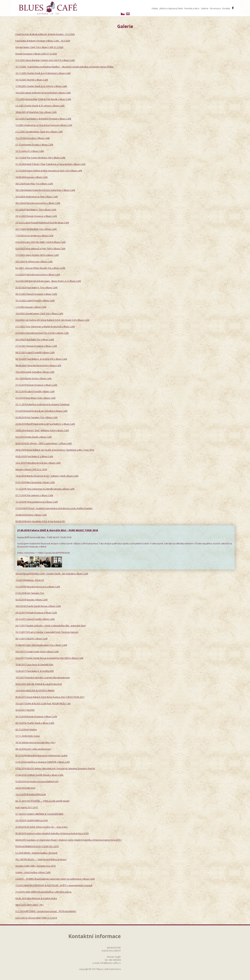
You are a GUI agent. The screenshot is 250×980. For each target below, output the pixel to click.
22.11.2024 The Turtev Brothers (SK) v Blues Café (40, 158)
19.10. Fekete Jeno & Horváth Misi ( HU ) (35, 742)
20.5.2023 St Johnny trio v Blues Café (34, 261)
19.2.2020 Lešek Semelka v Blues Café (35, 372)
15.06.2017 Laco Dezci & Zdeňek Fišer (34, 664)
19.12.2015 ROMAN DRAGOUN (31, 794)
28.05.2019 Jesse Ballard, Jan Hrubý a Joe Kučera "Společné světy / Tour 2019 (55, 450)
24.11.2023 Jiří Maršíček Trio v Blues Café (36, 229)
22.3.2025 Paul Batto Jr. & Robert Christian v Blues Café (43, 119)
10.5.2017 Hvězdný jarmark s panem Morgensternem (43, 677)
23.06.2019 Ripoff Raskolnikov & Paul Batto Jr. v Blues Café (45, 424)
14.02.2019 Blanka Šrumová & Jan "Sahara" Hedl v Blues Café (47, 476)
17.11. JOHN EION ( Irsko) (28, 736)
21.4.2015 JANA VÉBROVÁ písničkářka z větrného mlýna (43, 892)
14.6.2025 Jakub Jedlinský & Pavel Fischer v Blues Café (43, 93)
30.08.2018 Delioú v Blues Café (31, 515)
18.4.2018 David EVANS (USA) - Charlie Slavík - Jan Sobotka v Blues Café (52, 574)
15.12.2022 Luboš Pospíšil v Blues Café (35, 300)
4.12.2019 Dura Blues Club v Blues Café (35, 398)
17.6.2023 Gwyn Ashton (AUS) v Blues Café (37, 255)
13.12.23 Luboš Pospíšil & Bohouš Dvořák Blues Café (42, 223)
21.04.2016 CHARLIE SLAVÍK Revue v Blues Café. (40, 775)
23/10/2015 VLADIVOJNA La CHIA (32, 820)
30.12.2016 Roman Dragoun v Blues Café (36, 716)
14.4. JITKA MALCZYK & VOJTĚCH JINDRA (35, 690)
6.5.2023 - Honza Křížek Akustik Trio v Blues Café (40, 268)
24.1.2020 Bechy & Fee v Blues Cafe (33, 378)
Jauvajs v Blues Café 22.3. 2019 (31, 469)
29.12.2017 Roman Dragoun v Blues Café (36, 613)
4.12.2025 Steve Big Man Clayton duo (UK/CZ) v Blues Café (45, 60)
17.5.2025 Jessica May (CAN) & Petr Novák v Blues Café (43, 99)
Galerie (205, 8)
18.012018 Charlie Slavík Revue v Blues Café (38, 606)
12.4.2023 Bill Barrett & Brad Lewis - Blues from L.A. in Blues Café (48, 281)
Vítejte (155, 8)
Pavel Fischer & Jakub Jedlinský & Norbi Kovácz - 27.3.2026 (45, 34)
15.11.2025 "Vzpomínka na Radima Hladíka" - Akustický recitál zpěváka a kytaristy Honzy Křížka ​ (65, 67)
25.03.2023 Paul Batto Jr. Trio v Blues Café (36, 287)
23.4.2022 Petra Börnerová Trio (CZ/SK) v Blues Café (42, 333)
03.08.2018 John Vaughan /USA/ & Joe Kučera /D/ (40, 521)
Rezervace (215, 8)
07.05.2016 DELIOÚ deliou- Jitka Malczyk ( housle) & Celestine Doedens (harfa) (55, 768)
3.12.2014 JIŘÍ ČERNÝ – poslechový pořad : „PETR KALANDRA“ (46, 911)
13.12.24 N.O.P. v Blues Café (30, 151)
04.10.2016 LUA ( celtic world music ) (33, 749)
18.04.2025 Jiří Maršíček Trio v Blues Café (36, 112)
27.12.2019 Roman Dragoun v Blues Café (36, 385)
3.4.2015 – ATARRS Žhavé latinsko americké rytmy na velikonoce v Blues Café (55, 879)
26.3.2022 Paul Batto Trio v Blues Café (35, 339)
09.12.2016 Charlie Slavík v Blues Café (35, 723)
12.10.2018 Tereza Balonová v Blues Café (37, 502)
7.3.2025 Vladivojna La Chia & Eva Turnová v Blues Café (44, 125)
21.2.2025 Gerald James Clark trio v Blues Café (39, 132)
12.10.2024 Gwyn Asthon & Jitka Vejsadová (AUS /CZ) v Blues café (49, 171)
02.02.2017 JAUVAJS (25, 710)
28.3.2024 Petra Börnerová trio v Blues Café (38, 203)
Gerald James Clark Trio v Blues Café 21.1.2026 (39, 47)
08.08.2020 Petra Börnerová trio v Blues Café (38, 365)
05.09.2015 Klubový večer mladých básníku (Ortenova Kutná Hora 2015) (52, 833)
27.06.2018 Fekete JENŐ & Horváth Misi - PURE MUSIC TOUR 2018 (57, 530)
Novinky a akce (192, 8)
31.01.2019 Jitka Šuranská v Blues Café (35, 482)
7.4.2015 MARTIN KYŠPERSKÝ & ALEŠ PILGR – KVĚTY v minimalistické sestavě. (54, 885)
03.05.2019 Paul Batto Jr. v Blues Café (34, 456)
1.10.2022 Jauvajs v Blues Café (31, 307)
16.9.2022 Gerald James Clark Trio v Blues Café (39, 313)
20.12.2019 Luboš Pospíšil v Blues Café (35, 391)
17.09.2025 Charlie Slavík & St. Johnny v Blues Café (41, 86)
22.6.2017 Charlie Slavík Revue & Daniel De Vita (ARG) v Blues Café (49, 658)
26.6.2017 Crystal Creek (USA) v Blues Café (37, 652)
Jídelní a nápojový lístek (171, 8)
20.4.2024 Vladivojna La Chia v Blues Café (37, 197)
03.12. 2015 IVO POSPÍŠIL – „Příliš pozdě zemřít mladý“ (43, 801)
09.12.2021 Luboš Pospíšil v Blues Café (35, 352)
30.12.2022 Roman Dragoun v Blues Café (36, 294)
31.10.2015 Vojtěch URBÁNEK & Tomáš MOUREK (39, 814)
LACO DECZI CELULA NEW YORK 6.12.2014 (36, 918)
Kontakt (226, 8)
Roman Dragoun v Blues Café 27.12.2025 (36, 54)
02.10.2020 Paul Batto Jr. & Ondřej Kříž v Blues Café (41, 359)
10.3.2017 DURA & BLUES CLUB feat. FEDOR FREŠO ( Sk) (43, 703)
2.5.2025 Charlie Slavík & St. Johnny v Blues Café (40, 106)
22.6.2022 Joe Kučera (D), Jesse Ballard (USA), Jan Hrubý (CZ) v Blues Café (52, 320)
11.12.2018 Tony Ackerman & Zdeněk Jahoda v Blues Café (45, 489)
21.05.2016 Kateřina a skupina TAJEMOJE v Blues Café (43, 762)
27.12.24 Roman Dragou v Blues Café (34, 145)
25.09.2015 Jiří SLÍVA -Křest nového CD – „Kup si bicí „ (42, 827)
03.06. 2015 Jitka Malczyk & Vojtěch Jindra (36, 898)
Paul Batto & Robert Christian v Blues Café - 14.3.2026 (43, 41)
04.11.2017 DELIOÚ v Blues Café (32, 639)
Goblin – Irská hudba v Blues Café (33, 872)
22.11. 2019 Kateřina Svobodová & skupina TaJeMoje (42, 404)
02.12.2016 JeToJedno (26, 729)
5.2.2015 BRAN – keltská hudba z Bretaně (36, 853)
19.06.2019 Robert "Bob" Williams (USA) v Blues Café (42, 430)
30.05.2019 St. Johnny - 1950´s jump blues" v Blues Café (44, 443)
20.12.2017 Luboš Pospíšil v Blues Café (35, 619)
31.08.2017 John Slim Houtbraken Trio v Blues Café (41, 645)
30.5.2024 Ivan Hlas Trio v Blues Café (34, 184)
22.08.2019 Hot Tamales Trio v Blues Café (36, 417)
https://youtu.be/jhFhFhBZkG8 (54, 553)
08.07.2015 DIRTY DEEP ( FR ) (29, 905)
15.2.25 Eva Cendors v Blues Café (33, 138)
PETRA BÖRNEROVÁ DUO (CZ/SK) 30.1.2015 (37, 846)
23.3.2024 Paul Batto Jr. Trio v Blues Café (36, 210)
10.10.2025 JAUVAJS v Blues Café (32, 80)
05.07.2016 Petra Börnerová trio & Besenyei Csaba (41, 755)
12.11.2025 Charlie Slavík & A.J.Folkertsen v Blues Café (43, 73)
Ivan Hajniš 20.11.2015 (27, 807)
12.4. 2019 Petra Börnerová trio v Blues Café (38, 463)
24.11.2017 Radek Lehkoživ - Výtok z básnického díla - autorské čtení (51, 626)
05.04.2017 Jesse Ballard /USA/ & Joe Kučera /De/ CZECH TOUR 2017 (50, 697)
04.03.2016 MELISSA (25, 788)
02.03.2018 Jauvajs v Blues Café (32, 600)
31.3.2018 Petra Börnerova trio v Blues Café (38, 587)
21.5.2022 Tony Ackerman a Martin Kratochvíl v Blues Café (45, 326)
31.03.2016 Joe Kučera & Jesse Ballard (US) (37, 781)
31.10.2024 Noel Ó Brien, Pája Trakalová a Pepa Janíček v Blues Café (50, 164)
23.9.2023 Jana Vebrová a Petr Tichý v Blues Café (40, 249)
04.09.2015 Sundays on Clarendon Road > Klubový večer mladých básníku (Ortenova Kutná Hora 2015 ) (68, 840)
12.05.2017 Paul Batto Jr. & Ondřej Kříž (35, 671)
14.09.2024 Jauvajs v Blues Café (32, 177)
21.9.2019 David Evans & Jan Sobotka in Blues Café (41, 411)
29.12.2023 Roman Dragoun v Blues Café (36, 216)
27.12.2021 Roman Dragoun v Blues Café (36, 346)
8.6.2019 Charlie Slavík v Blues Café (34, 437)
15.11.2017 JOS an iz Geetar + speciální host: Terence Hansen (47, 632)
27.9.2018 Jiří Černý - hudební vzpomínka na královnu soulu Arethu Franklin (54, 508)
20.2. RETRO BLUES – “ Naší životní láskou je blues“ (41, 859)
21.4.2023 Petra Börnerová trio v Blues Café (38, 274)
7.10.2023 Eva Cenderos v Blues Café (34, 236)
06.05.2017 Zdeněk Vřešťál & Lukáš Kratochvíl (39, 684)
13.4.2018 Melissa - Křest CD (30, 580)
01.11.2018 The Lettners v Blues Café (34, 495)
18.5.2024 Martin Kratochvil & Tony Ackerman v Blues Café (45, 190)
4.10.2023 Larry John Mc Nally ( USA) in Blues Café (40, 242)
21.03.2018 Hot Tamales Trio (30, 593)
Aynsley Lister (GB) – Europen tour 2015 (36, 866)
